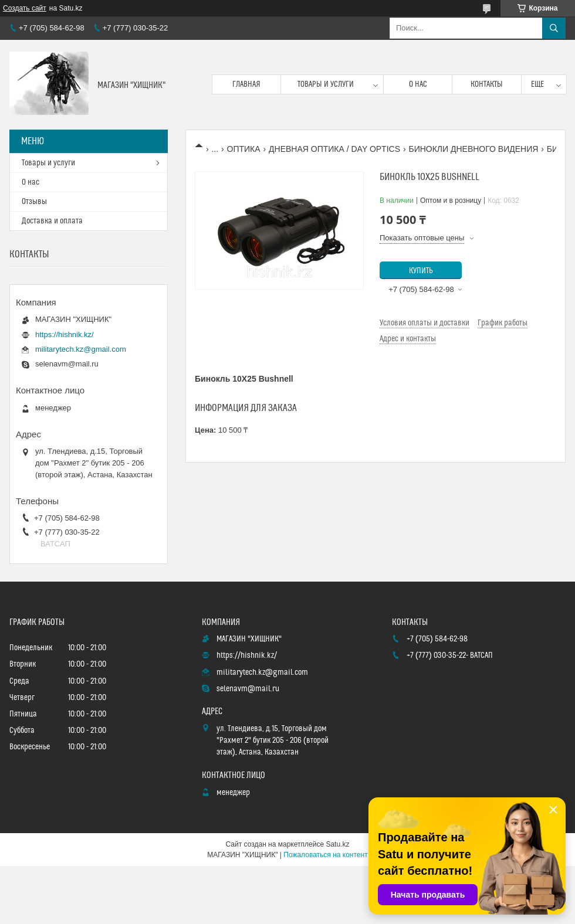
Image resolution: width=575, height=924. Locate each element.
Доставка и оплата (52, 221)
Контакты (487, 84)
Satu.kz (337, 844)
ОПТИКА (244, 149)
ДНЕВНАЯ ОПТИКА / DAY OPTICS (334, 149)
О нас (418, 84)
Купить (421, 271)
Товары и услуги (326, 84)
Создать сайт (25, 8)
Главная (246, 84)
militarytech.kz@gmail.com (81, 349)
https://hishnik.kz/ (65, 334)
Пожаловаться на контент (325, 855)
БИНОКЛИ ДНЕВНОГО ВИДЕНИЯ (473, 149)
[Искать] (554, 28)
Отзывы (34, 202)
